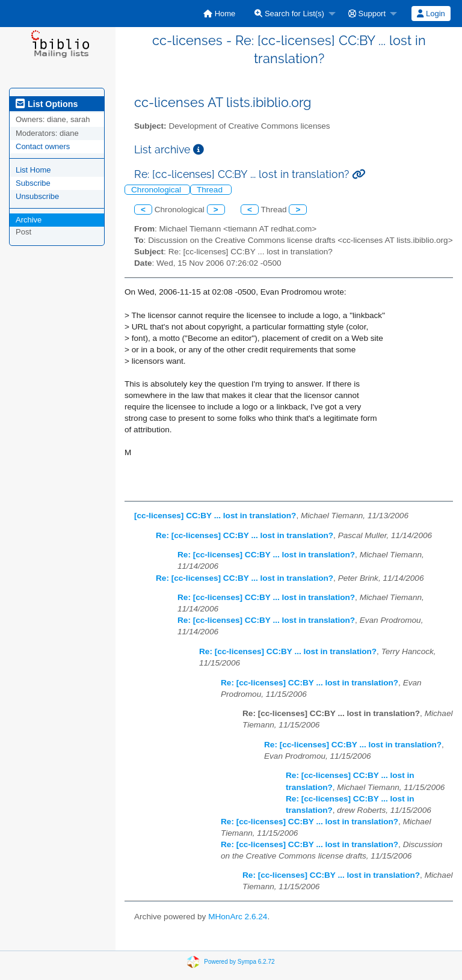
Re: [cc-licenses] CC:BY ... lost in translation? (245, 535)
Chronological (157, 190)
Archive (29, 220)
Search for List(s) (289, 14)
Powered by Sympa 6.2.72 (239, 962)
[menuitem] (219, 14)
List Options (47, 104)
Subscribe (33, 183)
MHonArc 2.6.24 (238, 917)
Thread (211, 190)
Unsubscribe (37, 196)
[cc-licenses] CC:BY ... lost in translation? (215, 516)
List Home (33, 170)
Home (219, 14)
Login (431, 14)
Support (367, 14)
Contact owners (43, 146)
